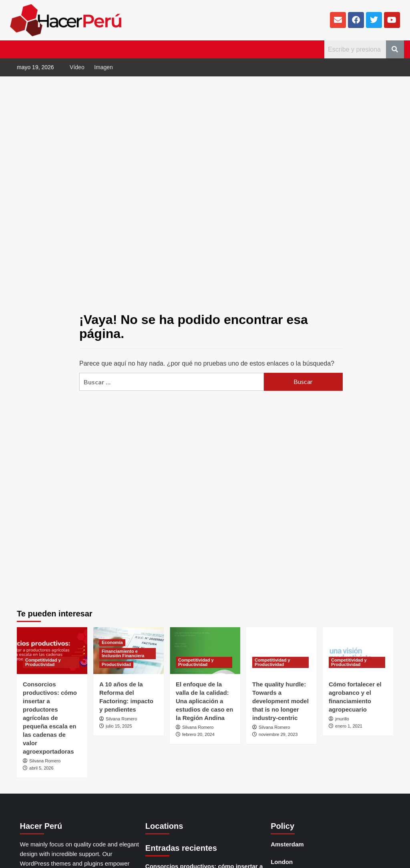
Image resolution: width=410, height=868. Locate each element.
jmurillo (342, 719)
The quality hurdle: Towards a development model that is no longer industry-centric (280, 701)
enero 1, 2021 (349, 726)
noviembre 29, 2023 (278, 734)
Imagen (104, 67)
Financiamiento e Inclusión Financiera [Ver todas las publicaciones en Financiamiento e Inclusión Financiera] (123, 653)
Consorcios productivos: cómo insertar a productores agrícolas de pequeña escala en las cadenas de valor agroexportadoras (50, 718)
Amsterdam (287, 844)
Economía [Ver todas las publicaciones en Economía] (112, 642)
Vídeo (77, 67)
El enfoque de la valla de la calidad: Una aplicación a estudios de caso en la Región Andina (204, 701)
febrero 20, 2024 (198, 734)
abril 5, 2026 (41, 768)
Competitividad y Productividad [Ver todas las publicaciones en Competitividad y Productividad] (43, 662)
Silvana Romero (45, 761)
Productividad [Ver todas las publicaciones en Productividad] (116, 664)
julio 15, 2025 (119, 726)
